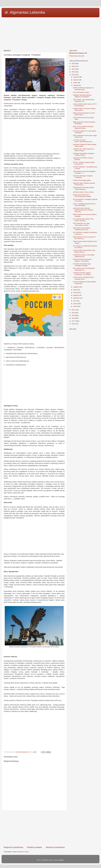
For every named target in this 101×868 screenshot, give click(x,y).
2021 (73, 310)
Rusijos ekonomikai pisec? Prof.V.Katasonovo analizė (82, 196)
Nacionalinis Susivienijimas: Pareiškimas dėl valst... (82, 229)
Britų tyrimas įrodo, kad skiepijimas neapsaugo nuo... (84, 269)
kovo (75, 301)
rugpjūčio (76, 287)
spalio (75, 83)
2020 (73, 313)
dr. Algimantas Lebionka (25, 12)
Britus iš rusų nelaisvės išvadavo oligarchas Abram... (83, 127)
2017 (73, 321)
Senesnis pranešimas (55, 847)
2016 (73, 324)
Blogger (61, 860)
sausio (76, 306)
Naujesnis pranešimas (13, 847)
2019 (73, 315)
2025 (73, 66)
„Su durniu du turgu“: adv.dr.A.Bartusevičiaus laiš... (83, 141)
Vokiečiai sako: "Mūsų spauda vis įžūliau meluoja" (83, 150)
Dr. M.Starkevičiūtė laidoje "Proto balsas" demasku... (83, 220)
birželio (76, 293)
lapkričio (76, 80)
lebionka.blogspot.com (79, 53)
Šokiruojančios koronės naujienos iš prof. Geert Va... (84, 238)
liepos (75, 290)
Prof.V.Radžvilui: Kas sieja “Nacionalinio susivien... (81, 224)
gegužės (76, 295)
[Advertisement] (50, 33)
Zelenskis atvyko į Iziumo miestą (83, 192)
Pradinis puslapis (34, 847)
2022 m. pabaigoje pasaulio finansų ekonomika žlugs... (84, 205)
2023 (73, 72)
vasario (76, 304)
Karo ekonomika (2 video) (81, 92)
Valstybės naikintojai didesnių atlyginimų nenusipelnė (82, 96)
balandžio (77, 298)
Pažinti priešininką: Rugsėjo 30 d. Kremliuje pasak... (84, 89)
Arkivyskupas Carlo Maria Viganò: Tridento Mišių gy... (84, 188)
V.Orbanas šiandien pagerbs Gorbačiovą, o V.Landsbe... (82, 274)
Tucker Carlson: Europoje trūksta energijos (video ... (83, 278)
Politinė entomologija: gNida (82, 180)
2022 (73, 75)
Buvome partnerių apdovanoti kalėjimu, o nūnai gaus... (82, 260)
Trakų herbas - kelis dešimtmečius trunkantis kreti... (84, 100)
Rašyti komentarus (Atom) (21, 852)
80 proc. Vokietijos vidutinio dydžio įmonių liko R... (84, 163)
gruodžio (76, 77)
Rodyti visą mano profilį (77, 56)
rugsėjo (76, 85)
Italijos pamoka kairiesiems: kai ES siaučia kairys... (84, 114)
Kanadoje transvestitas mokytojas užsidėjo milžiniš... (84, 154)
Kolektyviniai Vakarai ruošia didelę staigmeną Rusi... (84, 256)
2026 (73, 63)
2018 (73, 318)
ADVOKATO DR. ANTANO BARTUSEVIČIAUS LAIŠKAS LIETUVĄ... (83, 210)
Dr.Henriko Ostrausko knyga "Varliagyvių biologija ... (82, 265)
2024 (73, 69)
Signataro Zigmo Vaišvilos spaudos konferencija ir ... (84, 184)
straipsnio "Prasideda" (12, 100)
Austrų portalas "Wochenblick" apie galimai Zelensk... (84, 251)
